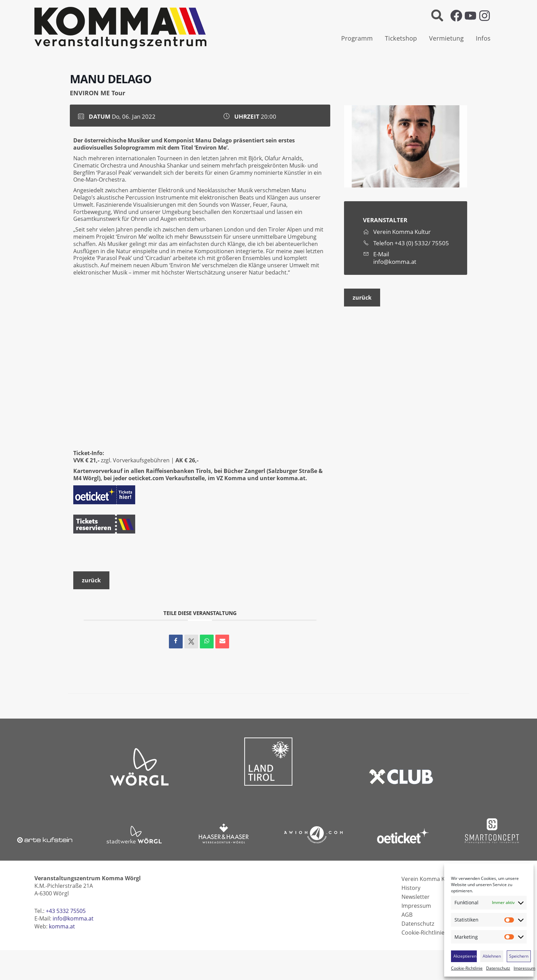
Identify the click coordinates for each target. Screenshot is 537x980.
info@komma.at (395, 262)
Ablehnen (492, 956)
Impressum (524, 968)
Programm (357, 38)
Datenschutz (498, 968)
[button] (437, 16)
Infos (483, 38)
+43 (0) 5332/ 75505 (422, 243)
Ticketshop (401, 38)
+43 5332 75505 (66, 911)
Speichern (519, 956)
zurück (362, 298)
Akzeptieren (465, 956)
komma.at (291, 478)
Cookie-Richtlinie (467, 968)
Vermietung (446, 38)
